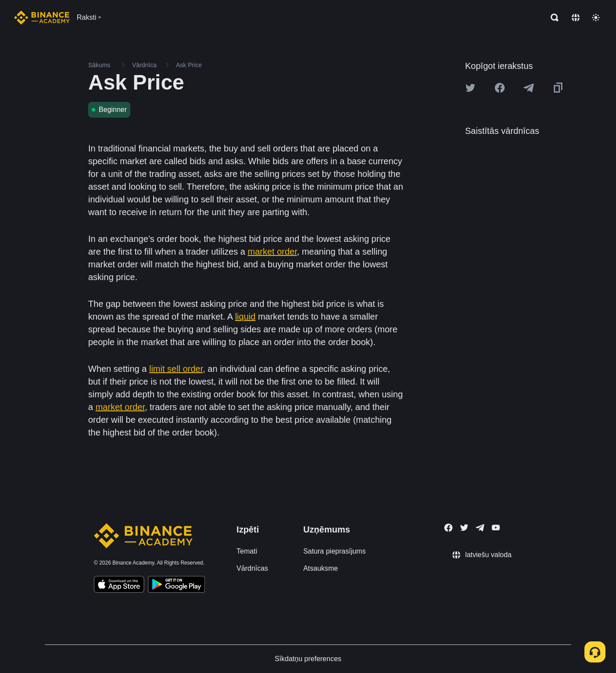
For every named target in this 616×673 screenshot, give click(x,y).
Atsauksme (321, 568)
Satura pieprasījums (334, 551)
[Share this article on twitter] (470, 88)
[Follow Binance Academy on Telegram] (480, 528)
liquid (245, 317)
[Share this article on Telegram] (529, 88)
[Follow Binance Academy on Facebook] (448, 528)
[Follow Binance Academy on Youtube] (496, 527)
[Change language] (576, 18)
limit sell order (176, 369)
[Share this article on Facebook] (500, 88)
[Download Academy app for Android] (176, 586)
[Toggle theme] (596, 18)
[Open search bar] (552, 18)
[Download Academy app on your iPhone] (119, 586)
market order (272, 252)
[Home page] (42, 18)
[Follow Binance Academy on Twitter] (464, 528)
